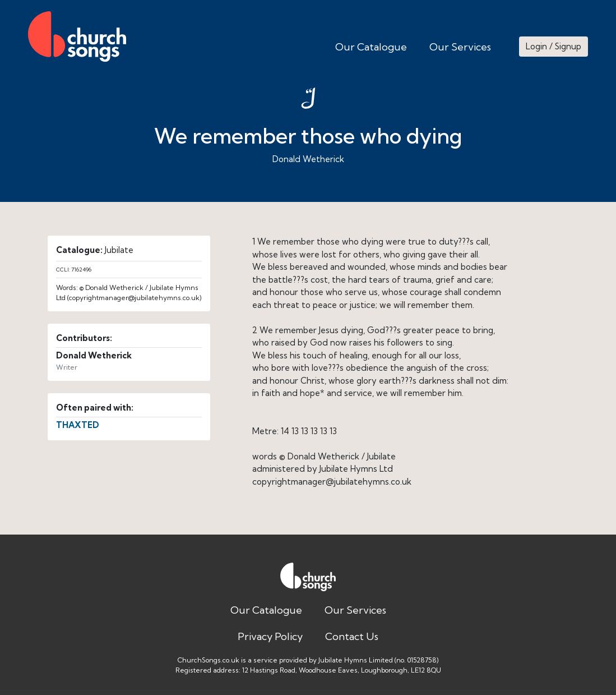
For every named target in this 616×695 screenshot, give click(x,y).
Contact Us (352, 636)
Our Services (460, 47)
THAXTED (78, 425)
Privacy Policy (270, 636)
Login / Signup (554, 46)
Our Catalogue (371, 47)
